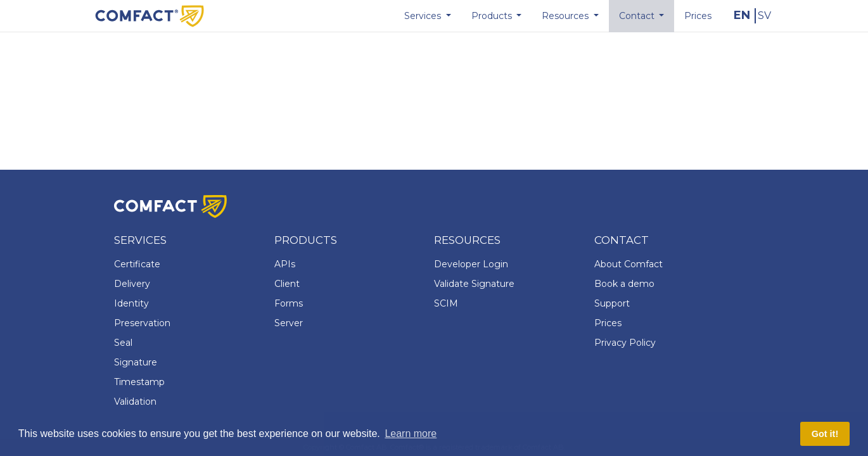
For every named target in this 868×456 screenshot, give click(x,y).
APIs (285, 264)
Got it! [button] (825, 434)
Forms (289, 303)
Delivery (132, 284)
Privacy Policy (625, 343)
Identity (131, 303)
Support (612, 303)
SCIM (446, 303)
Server (289, 323)
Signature (136, 362)
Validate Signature (474, 284)
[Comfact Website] (150, 15)
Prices (608, 323)
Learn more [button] (411, 434)
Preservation (142, 323)
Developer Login (471, 264)
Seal (123, 343)
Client (287, 284)
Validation (135, 402)
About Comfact (629, 264)
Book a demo (624, 284)
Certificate (137, 264)
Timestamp (139, 382)
